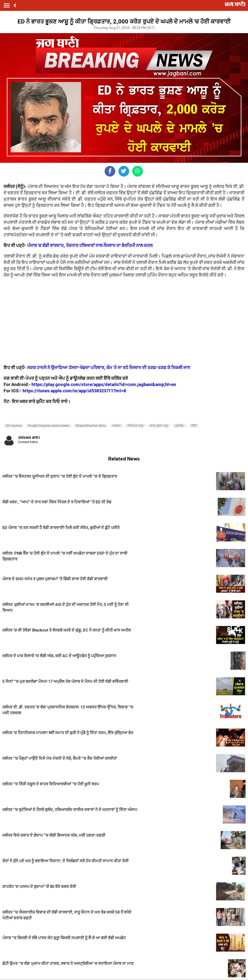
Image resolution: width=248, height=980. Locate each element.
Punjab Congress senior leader (49, 426)
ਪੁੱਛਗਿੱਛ (180, 426)
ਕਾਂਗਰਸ (116, 426)
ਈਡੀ (194, 426)
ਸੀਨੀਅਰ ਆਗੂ (135, 426)
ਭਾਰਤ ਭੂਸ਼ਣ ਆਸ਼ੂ (159, 426)
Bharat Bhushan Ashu (91, 426)
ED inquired (14, 426)
